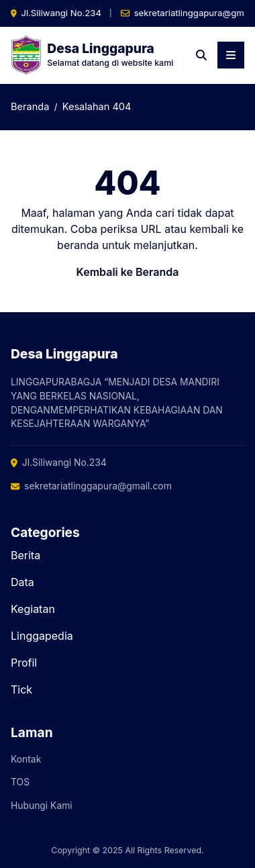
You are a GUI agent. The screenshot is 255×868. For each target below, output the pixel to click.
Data (22, 582)
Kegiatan (33, 609)
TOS (20, 782)
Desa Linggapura (101, 48)
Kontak (26, 759)
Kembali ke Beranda (128, 272)
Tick (21, 689)
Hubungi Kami (42, 806)
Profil (24, 663)
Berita (25, 555)
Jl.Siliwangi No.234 (61, 13)
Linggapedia (42, 636)
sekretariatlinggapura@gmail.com (91, 486)
